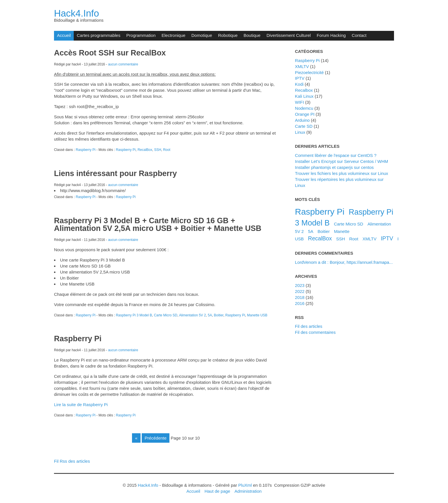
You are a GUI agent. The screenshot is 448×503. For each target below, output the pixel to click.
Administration (248, 491)
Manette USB (257, 315)
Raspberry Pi (86, 150)
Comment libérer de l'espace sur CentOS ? (336, 155)
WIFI (299, 102)
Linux (300, 132)
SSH (158, 150)
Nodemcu (304, 108)
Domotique (202, 35)
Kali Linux (304, 96)
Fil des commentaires (315, 332)
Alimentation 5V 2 (193, 315)
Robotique (228, 35)
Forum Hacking (331, 35)
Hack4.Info (77, 13)
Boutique (252, 35)
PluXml (245, 485)
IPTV (300, 78)
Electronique (174, 35)
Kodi (299, 84)
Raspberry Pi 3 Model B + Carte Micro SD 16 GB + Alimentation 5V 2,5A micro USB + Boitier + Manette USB (158, 224)
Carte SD (304, 126)
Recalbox (304, 90)
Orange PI (305, 114)
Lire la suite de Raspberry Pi (81, 405)
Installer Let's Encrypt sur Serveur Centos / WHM (341, 161)
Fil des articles (309, 326)
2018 (300, 297)
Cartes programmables (99, 35)
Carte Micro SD (166, 315)
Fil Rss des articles (72, 461)
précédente (156, 438)
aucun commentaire (123, 64)
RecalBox (145, 150)
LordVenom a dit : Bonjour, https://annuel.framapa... (344, 262)
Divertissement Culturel (289, 35)
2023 (300, 285)
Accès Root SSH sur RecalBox (110, 53)
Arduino (302, 120)
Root (167, 150)
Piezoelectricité (309, 72)
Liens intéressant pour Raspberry (115, 173)
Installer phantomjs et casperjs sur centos (334, 167)
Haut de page (217, 491)
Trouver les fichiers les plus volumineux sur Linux (341, 173)
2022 (300, 291)
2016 (300, 303)
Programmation (141, 35)
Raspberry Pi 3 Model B (134, 315)
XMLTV (302, 66)
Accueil (64, 35)
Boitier (219, 315)
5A (210, 315)
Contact (359, 35)
